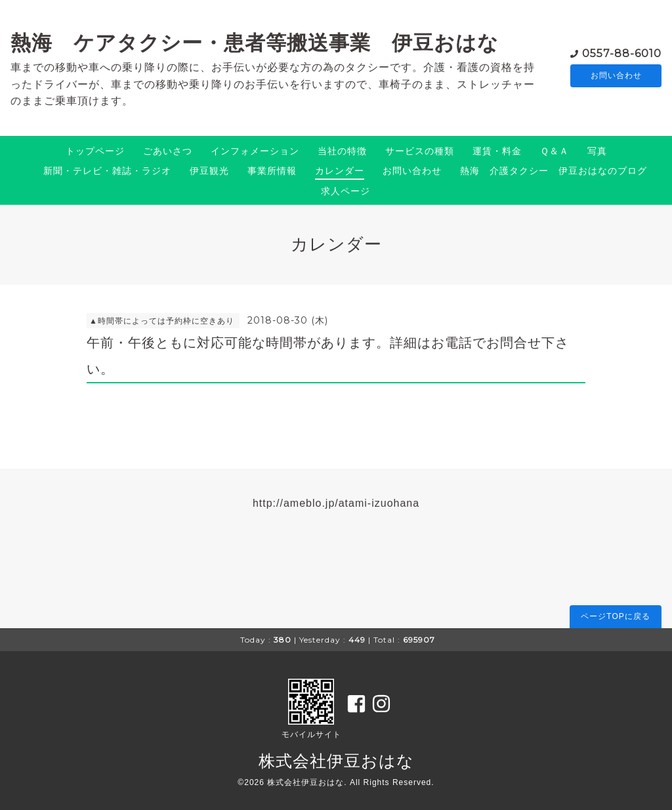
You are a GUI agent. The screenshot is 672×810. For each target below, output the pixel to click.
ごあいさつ (168, 151)
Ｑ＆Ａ (555, 151)
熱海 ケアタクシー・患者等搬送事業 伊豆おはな (255, 43)
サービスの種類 (420, 151)
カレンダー (340, 171)
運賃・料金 (497, 151)
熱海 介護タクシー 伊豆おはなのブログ (554, 171)
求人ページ (346, 191)
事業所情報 (272, 171)
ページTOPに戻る (615, 616)
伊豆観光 (209, 171)
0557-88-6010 (622, 52)
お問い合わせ (616, 75)
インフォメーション (255, 151)
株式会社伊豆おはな (336, 761)
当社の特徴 (342, 151)
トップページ (95, 151)
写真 (597, 151)
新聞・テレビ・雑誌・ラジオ (107, 171)
